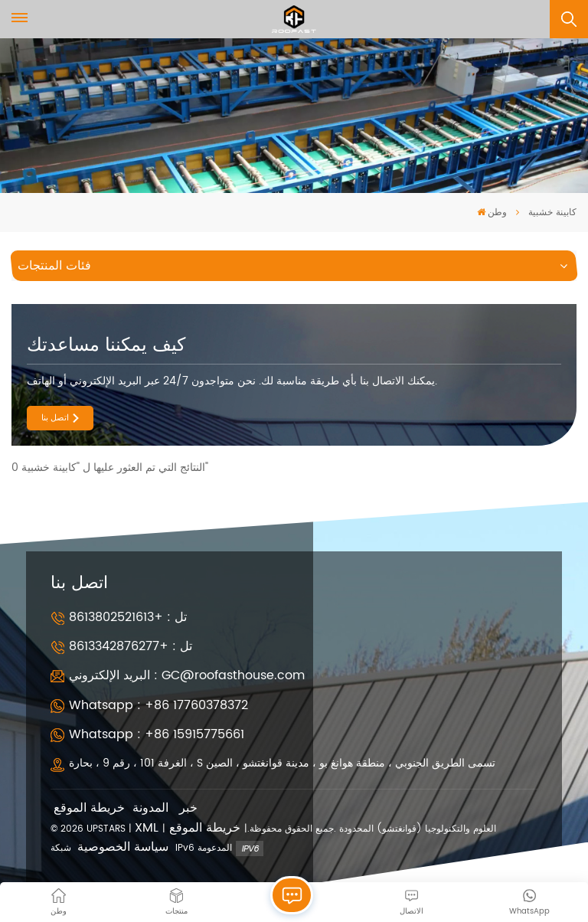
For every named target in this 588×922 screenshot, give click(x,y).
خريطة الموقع (89, 808)
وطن (492, 213)
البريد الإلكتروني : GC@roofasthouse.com (187, 675)
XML (147, 828)
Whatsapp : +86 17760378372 (158, 705)
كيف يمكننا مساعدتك (106, 345)
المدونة (150, 808)
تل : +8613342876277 (131, 646)
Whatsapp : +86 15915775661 (157, 734)
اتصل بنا (55, 418)
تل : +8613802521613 (128, 617)
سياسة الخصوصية (123, 847)
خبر (188, 808)
